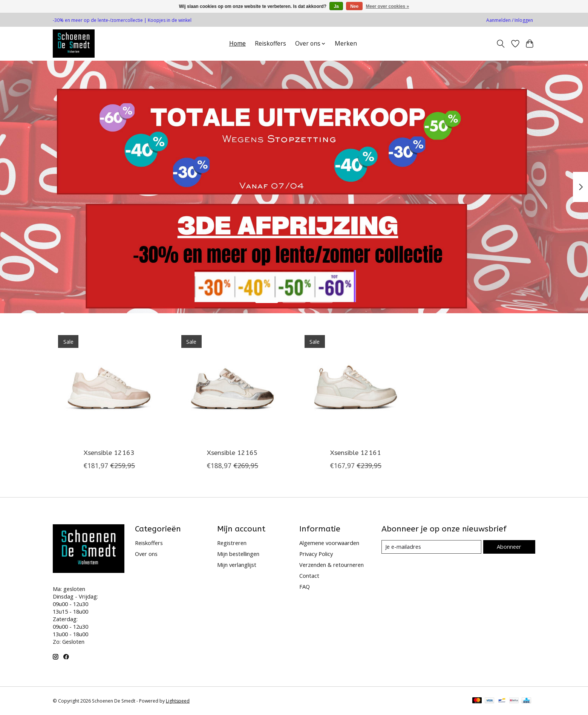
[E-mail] (431, 547)
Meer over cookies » (388, 6)
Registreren (232, 543)
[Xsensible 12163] (109, 386)
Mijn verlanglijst (237, 565)
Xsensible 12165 (232, 453)
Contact (309, 576)
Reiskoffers (270, 44)
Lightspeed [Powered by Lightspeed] (178, 701)
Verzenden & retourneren (332, 565)
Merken (346, 44)
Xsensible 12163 (109, 453)
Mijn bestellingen (238, 554)
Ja (336, 6)
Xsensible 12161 (356, 453)
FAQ (305, 586)
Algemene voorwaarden (329, 543)
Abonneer (509, 547)
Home (237, 44)
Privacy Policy (316, 554)
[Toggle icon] (501, 44)
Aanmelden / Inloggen (510, 20)
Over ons (146, 554)
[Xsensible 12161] (356, 386)
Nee (354, 6)
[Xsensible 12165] (232, 386)
